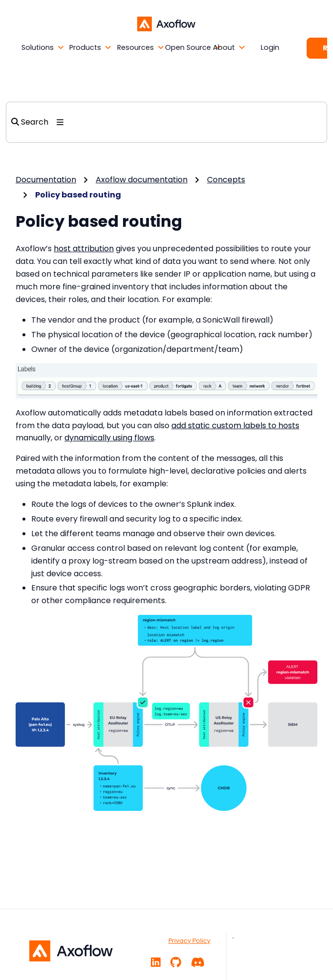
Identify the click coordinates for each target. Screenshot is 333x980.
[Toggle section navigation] (60, 122)
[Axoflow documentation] (166, 23)
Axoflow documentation (142, 180)
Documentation (46, 180)
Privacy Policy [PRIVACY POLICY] (189, 941)
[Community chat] (198, 962)
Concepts (226, 180)
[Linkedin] (156, 962)
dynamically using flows (109, 438)
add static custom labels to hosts (235, 425)
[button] (30, 48)
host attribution (84, 249)
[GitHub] (176, 962)
